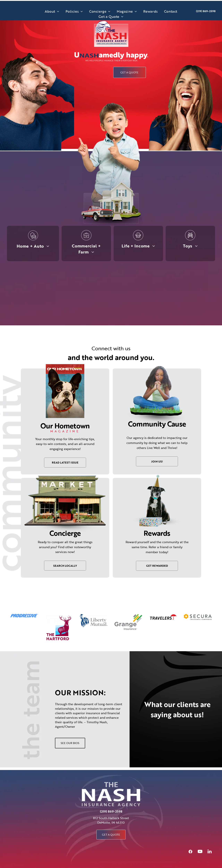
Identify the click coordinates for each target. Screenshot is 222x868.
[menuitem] (52, 11)
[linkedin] (210, 852)
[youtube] (200, 852)
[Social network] (190, 852)
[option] (24, 616)
